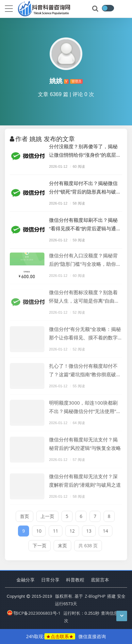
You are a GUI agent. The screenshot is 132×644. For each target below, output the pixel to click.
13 (89, 529)
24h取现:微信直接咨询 (66, 636)
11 (56, 529)
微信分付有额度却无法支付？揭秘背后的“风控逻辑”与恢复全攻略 (85, 442)
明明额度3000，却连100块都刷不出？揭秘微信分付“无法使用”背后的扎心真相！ (85, 405)
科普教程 (75, 580)
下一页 (40, 544)
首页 (25, 514)
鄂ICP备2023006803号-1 (34, 613)
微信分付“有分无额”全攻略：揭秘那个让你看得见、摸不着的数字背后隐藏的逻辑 (85, 332)
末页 (62, 544)
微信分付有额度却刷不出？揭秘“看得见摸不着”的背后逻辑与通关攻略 (85, 225)
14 (106, 529)
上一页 (47, 514)
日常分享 (50, 580)
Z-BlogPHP (95, 596)
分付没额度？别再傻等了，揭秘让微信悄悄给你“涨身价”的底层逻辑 (85, 151)
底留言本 (100, 580)
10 (39, 529)
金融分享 (25, 580)
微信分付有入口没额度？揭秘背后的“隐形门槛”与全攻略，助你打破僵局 (85, 258)
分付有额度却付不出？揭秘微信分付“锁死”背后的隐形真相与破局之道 (85, 188)
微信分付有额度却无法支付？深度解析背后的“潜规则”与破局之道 (85, 479)
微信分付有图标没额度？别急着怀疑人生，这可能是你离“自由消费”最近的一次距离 (84, 295)
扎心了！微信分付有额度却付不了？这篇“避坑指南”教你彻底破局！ (83, 369)
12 (72, 529)
